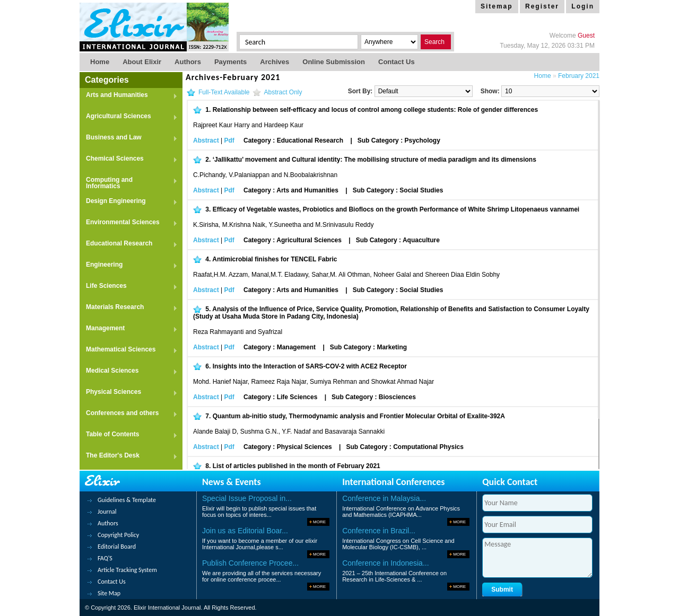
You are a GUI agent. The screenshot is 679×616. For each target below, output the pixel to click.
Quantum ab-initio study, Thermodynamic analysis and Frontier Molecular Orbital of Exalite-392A (359, 416)
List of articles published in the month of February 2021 (297, 466)
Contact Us (112, 582)
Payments (230, 62)
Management (129, 329)
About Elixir (142, 62)
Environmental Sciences (129, 223)
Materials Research (129, 308)
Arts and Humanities (129, 96)
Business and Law (129, 138)
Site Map (109, 593)
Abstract (206, 140)
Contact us (397, 62)
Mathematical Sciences (129, 350)
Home (100, 62)
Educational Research (129, 244)
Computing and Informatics (129, 183)
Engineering (129, 265)
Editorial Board (117, 547)
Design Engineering (129, 202)
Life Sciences (129, 287)
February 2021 (579, 76)
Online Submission (334, 62)
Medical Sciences (129, 371)
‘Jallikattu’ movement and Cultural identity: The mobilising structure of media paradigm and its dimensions (375, 160)
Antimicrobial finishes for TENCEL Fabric (275, 259)
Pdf (229, 140)
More (319, 522)
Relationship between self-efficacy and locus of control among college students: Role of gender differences (375, 110)
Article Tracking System (127, 570)
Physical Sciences (129, 393)
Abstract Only (283, 92)
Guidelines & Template (127, 500)
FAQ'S (105, 558)
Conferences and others (129, 414)
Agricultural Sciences (129, 117)
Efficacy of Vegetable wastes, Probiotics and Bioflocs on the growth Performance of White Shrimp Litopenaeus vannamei (396, 209)
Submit (502, 589)
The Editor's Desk (129, 456)
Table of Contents (129, 435)
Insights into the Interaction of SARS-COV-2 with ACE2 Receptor (310, 366)
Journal (107, 512)
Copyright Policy (118, 535)
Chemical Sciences (129, 159)
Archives (275, 62)
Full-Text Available (224, 92)
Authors (188, 62)
